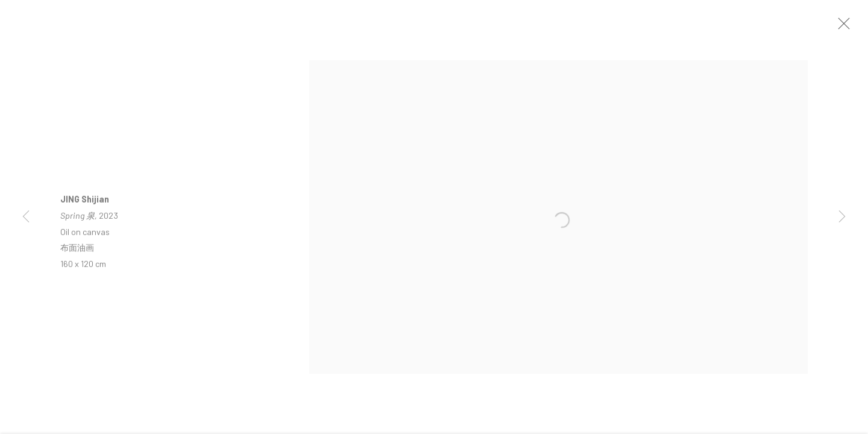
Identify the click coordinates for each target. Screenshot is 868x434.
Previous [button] (26, 217)
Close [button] (849, 27)
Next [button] (842, 217)
